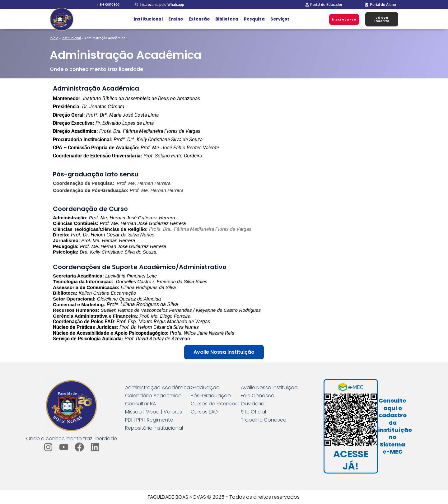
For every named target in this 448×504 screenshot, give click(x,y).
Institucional (148, 19)
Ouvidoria (253, 404)
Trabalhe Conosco (264, 420)
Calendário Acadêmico (153, 396)
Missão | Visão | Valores (154, 412)
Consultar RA (140, 404)
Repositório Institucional (154, 428)
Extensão (199, 19)
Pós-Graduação (211, 396)
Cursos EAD (204, 412)
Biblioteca (227, 19)
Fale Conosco (258, 396)
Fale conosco (108, 4)
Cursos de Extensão (215, 404)
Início (54, 38)
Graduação (205, 388)
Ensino (176, 19)
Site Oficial (253, 412)
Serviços (280, 19)
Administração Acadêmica (158, 388)
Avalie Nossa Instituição (269, 388)
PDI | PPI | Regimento (149, 420)
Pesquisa (254, 19)
